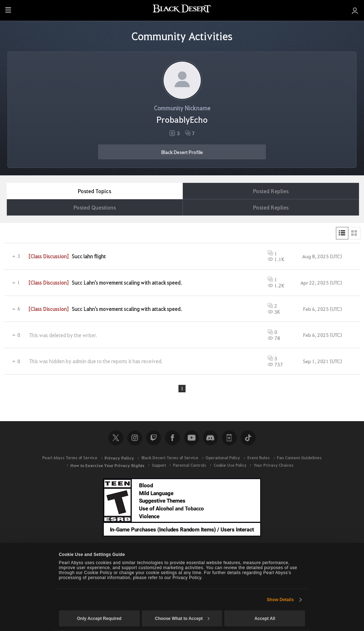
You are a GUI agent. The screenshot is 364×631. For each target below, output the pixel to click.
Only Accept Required (99, 619)
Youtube (192, 439)
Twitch (154, 439)
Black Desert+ (229, 439)
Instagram (135, 439)
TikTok (248, 439)
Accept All (265, 619)
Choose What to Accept (182, 619)
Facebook (172, 439)
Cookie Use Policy (230, 466)
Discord (210, 439)
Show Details (280, 600)
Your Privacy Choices (274, 466)
